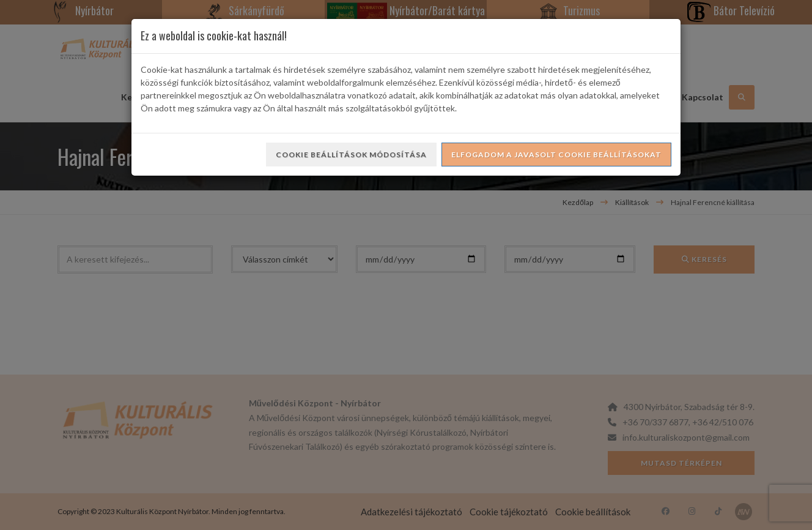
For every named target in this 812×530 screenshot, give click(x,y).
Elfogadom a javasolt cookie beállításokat (556, 155)
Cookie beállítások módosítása (351, 155)
